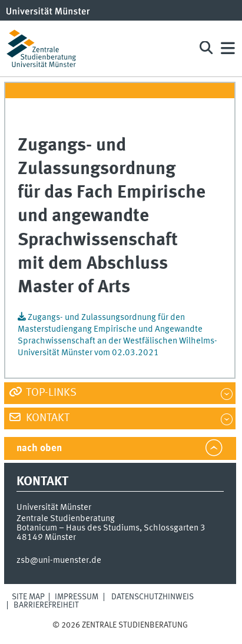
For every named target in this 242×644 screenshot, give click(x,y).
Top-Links (50, 393)
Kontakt (47, 418)
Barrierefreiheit (46, 605)
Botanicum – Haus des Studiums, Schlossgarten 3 (111, 528)
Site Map (28, 597)
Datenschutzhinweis (153, 597)
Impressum (77, 597)
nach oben (39, 448)
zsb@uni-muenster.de (59, 560)
